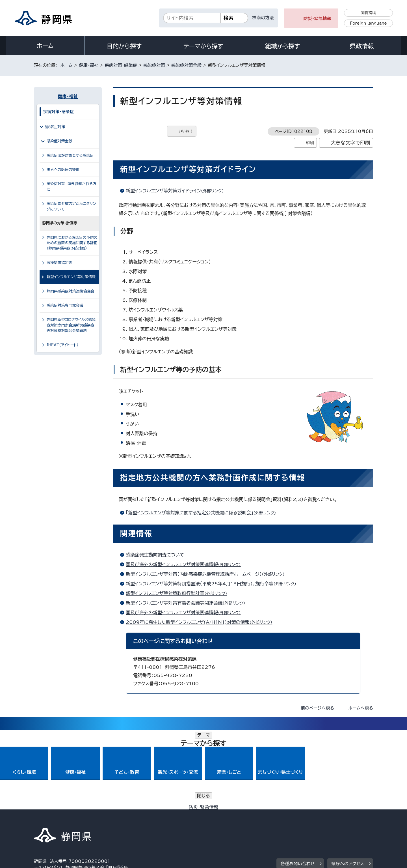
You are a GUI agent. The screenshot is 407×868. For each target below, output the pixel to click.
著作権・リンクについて (60, 819)
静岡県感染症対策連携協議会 (70, 291)
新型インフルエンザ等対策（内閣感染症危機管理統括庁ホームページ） (208, 574)
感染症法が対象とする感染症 (70, 155)
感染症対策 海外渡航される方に (72, 186)
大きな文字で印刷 (350, 143)
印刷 (310, 143)
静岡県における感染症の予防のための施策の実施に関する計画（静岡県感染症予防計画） (72, 243)
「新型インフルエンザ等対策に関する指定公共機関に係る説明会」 (203, 513)
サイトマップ (347, 819)
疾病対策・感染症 (121, 65)
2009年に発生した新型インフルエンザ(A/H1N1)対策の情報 (201, 622)
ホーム (45, 46)
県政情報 (362, 46)
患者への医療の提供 (63, 170)
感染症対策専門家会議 (65, 305)
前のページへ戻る (318, 708)
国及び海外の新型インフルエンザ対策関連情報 (186, 564)
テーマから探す (203, 46)
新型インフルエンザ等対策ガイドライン (177, 191)
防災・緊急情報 (318, 19)
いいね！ (186, 131)
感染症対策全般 (186, 65)
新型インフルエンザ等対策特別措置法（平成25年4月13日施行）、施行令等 (213, 584)
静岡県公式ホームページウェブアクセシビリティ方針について (222, 819)
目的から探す (124, 46)
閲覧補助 (368, 13)
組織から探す (283, 46)
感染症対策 (154, 65)
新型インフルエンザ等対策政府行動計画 (179, 593)
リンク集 (307, 819)
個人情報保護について (124, 819)
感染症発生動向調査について (155, 555)
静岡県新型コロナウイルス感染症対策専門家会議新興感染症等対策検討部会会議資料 (71, 325)
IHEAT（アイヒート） (62, 345)
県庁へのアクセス (348, 784)
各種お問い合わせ (298, 784)
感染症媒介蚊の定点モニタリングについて (71, 206)
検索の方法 (263, 18)
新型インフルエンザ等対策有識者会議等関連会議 (188, 603)
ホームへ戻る (361, 708)
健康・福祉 (88, 65)
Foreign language (368, 23)
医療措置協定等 (59, 263)
